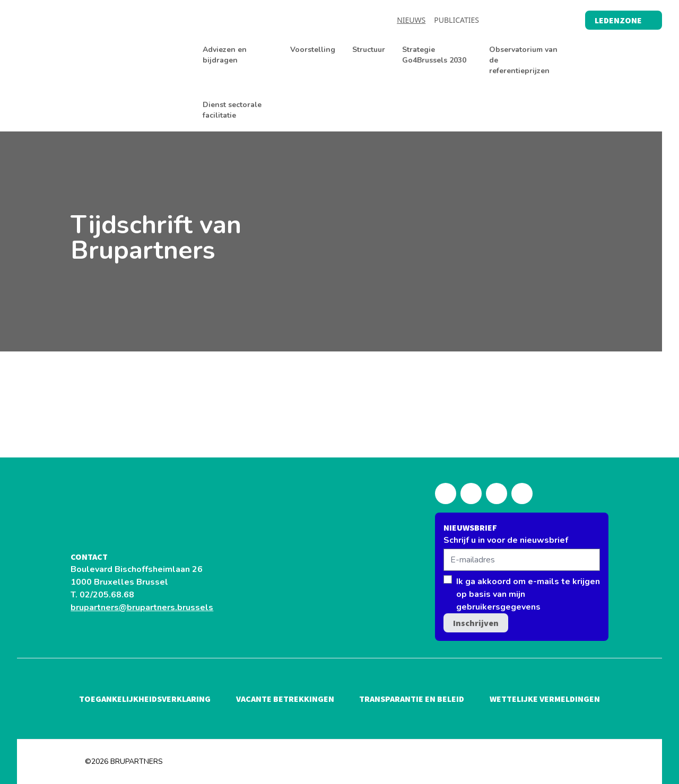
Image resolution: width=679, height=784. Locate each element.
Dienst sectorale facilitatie (232, 110)
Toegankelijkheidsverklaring (145, 699)
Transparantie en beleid (412, 699)
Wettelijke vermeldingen (545, 699)
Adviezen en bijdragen (225, 55)
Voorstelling (313, 50)
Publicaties (456, 20)
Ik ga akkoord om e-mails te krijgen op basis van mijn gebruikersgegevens (528, 594)
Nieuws (411, 20)
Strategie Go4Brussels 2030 (434, 55)
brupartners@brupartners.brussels (142, 607)
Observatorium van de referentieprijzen (523, 60)
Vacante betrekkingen (285, 699)
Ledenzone (624, 20)
